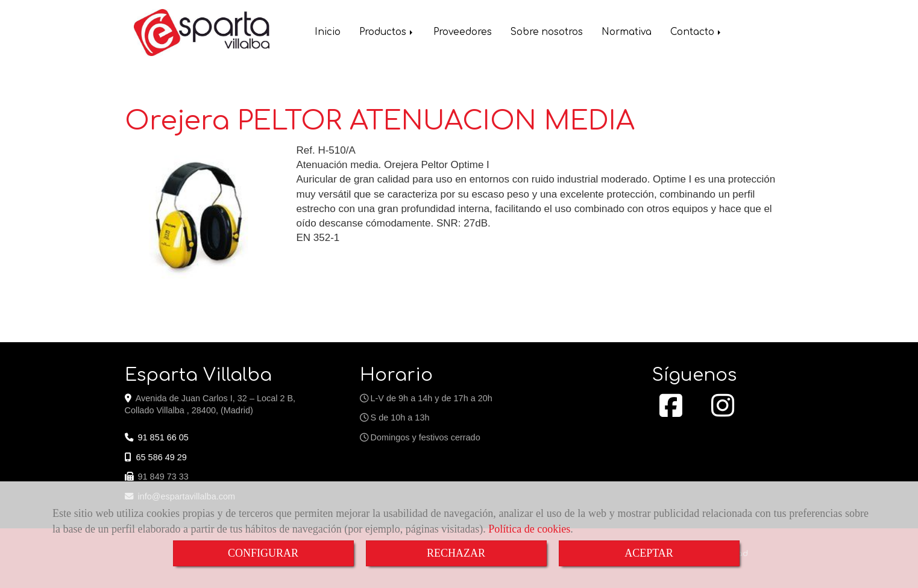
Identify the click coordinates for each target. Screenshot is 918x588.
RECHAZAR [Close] (456, 553)
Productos (387, 33)
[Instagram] (723, 412)
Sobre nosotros (547, 33)
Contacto (696, 33)
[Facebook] (671, 412)
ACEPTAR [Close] (649, 553)
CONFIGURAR (263, 553)
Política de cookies (529, 529)
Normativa (627, 33)
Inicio (328, 33)
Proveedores (463, 33)
